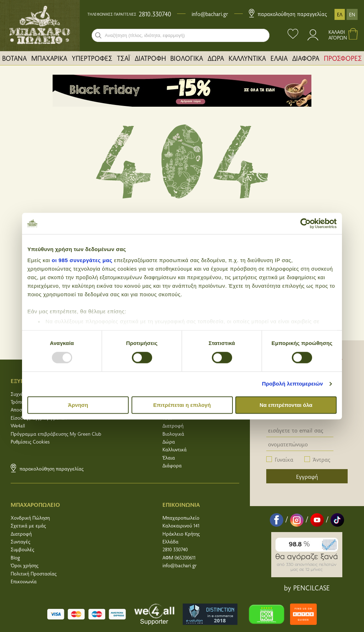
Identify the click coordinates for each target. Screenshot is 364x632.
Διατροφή (173, 426)
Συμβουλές (22, 549)
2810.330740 (155, 14)
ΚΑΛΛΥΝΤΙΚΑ (247, 58)
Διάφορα (172, 465)
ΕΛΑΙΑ (279, 58)
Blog (15, 557)
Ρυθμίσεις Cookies (30, 442)
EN (352, 14)
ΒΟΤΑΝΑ (14, 58)
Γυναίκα (284, 459)
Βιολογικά (173, 434)
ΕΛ (340, 14)
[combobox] (181, 35)
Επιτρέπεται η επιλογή (182, 405)
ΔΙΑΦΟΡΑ (306, 58)
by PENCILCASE (307, 588)
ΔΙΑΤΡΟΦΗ (150, 58)
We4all (18, 426)
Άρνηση (78, 405)
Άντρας (322, 459)
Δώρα (169, 442)
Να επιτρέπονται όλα (286, 405)
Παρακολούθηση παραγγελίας (288, 14)
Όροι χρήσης (25, 565)
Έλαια (169, 458)
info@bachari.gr (210, 14)
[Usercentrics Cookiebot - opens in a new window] (306, 223)
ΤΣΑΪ (124, 58)
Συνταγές (20, 541)
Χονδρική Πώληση (30, 518)
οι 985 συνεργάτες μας (82, 260)
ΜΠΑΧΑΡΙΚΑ (49, 58)
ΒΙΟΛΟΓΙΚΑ (187, 58)
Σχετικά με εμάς (28, 525)
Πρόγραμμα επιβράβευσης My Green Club (56, 434)
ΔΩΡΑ (216, 58)
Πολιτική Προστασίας (34, 573)
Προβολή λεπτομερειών (293, 384)
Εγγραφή (307, 476)
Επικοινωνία (24, 581)
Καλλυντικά (175, 449)
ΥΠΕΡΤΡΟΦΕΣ (92, 58)
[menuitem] (15, 58)
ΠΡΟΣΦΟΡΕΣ (343, 58)
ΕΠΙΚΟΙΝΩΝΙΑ (181, 504)
